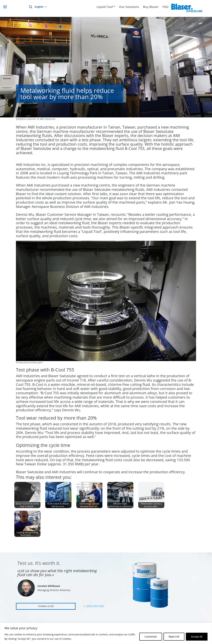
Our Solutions (129, 7)
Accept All (197, 637)
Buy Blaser (151, 7)
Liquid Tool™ (106, 7)
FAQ (165, 7)
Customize (151, 637)
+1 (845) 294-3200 (93, 606)
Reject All (174, 637)
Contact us (44, 606)
